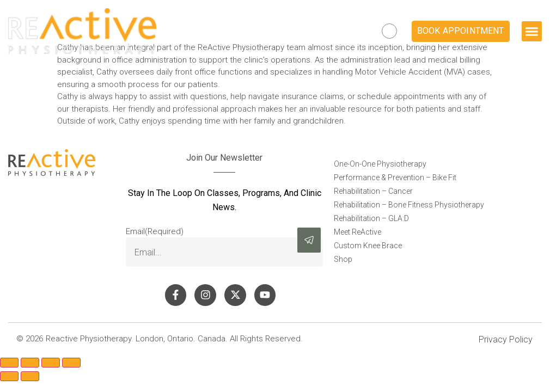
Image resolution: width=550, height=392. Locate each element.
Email (155, 232)
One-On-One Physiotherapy (380, 164)
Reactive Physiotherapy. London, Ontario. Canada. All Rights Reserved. (174, 342)
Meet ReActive (357, 232)
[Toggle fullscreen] (30, 366)
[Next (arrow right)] (30, 379)
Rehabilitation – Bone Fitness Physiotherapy (409, 205)
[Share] (51, 366)
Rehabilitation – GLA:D (371, 218)
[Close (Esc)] (71, 366)
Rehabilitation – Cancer (373, 191)
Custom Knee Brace (368, 246)
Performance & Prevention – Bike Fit (395, 177)
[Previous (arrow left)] (9, 379)
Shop (343, 259)
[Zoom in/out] (9, 366)
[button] (532, 32)
